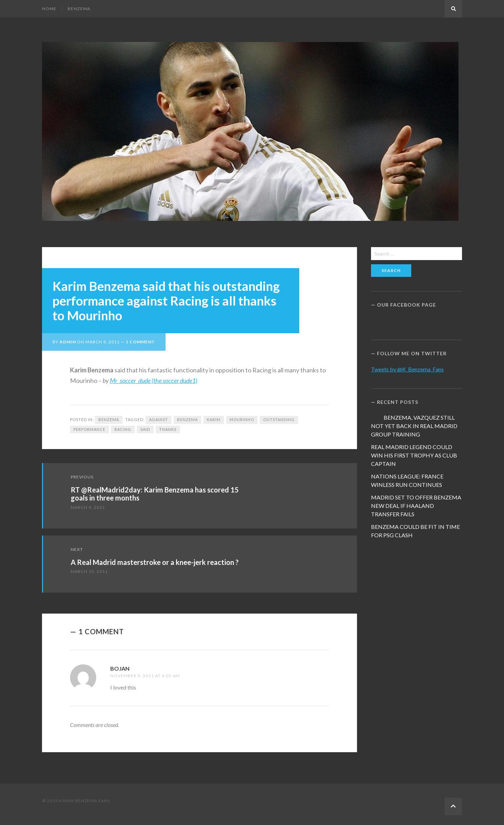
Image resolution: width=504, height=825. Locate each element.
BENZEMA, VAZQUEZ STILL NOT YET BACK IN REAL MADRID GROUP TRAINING (414, 426)
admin (68, 342)
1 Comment (140, 342)
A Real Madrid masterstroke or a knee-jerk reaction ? (155, 562)
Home (49, 9)
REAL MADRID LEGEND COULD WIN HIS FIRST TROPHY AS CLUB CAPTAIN (414, 455)
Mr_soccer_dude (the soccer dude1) (154, 380)
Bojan (120, 668)
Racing (123, 429)
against (159, 420)
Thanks (168, 429)
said (145, 429)
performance (89, 429)
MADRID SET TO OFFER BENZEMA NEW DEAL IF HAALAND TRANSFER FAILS (416, 506)
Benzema (79, 9)
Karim (214, 420)
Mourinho (242, 420)
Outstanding (279, 420)
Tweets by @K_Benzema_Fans (407, 369)
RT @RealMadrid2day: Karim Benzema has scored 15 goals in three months (155, 494)
